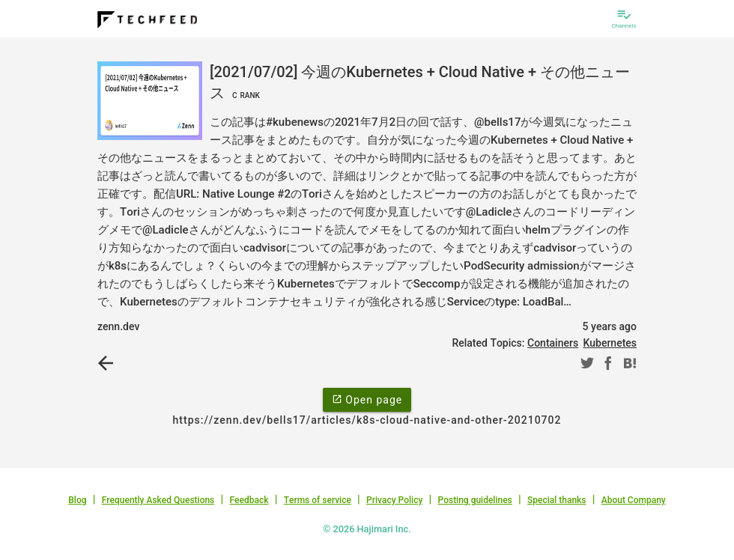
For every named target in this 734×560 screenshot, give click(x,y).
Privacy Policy (394, 500)
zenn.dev (118, 326)
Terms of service (318, 500)
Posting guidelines (474, 500)
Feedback (249, 500)
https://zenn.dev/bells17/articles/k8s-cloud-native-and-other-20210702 (367, 420)
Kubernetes (610, 343)
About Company (634, 500)
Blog (77, 500)
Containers (553, 343)
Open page (367, 399)
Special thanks (557, 500)
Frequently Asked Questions (158, 500)
